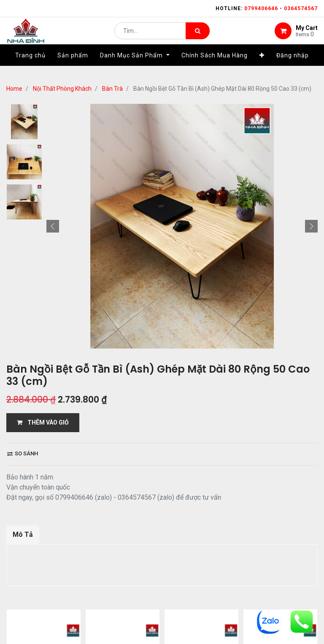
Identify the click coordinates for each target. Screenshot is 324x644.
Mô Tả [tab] (23, 534)
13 (104, 617)
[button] (262, 66)
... (91, 617)
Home (14, 89)
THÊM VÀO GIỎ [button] (43, 422)
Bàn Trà (112, 89)
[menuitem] (30, 66)
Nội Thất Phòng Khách (62, 89)
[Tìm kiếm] (198, 36)
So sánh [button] (23, 453)
